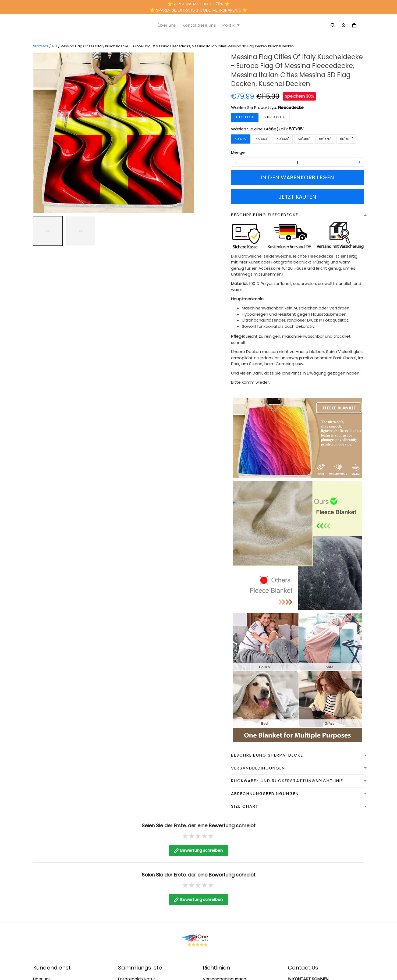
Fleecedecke (291, 107)
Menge (238, 152)
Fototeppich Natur (137, 973)
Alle (54, 46)
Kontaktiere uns (199, 25)
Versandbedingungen (224, 973)
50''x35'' (297, 129)
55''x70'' (325, 139)
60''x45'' (283, 139)
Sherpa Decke (275, 117)
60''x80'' (346, 139)
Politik (231, 25)
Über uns (167, 25)
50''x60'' (304, 139)
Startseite (41, 46)
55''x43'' (262, 139)
